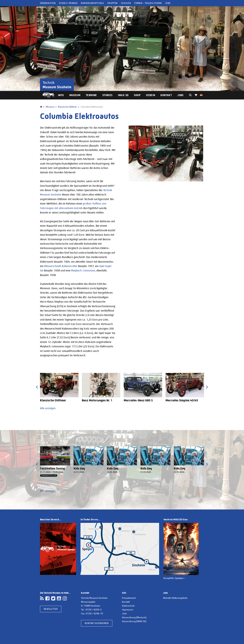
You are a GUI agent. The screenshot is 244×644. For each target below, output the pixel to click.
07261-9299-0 (94, 610)
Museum (75, 95)
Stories (107, 95)
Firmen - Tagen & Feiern (148, 3)
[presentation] (37, 387)
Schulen (126, 3)
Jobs (168, 3)
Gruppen (112, 3)
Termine (91, 95)
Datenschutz (128, 606)
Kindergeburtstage (92, 3)
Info (61, 95)
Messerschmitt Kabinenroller (61, 266)
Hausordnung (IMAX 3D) (134, 621)
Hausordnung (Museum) (134, 617)
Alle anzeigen (48, 408)
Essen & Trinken (68, 3)
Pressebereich (129, 598)
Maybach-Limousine (83, 270)
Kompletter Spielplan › (174, 578)
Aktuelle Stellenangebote (175, 598)
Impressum (128, 610)
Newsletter (51, 609)
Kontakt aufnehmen (97, 623)
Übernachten (48, 3)
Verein (150, 95)
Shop (137, 95)
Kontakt (166, 95)
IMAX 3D (123, 95)
